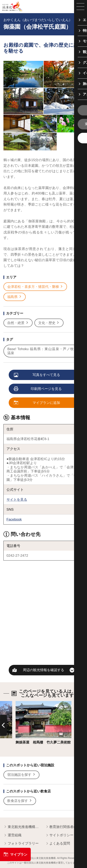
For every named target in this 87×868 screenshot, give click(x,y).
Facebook (14, 519)
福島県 (15, 297)
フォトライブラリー (21, 844)
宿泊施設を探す (21, 775)
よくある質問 (58, 844)
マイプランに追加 (37, 403)
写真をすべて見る (37, 375)
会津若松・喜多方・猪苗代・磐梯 (35, 287)
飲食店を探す (20, 801)
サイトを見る (17, 499)
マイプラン (15, 854)
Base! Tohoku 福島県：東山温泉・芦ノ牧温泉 (43, 351)
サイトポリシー (59, 835)
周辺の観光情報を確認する (43, 670)
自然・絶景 (18, 323)
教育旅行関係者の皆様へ (64, 827)
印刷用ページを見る (38, 389)
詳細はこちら (26, 703)
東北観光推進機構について (23, 827)
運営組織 (12, 835)
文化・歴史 (49, 323)
